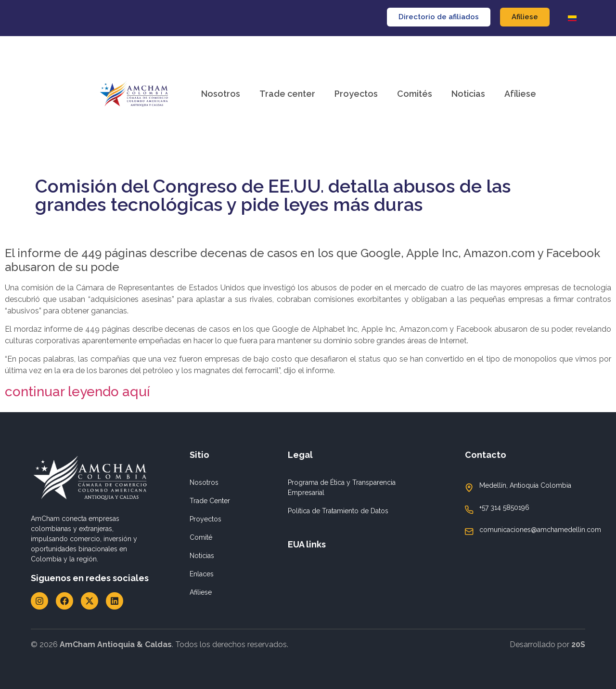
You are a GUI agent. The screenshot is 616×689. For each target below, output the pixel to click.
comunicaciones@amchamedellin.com (540, 530)
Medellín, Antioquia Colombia (525, 485)
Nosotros (221, 94)
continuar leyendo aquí (77, 392)
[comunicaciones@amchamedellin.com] (469, 532)
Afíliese (520, 94)
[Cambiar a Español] (572, 18)
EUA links (307, 544)
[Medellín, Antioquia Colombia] (469, 488)
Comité (201, 537)
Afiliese (201, 592)
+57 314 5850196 (504, 507)
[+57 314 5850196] (469, 510)
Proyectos (356, 94)
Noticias (468, 94)
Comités (415, 94)
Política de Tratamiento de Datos (338, 511)
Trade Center (210, 501)
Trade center (287, 94)
